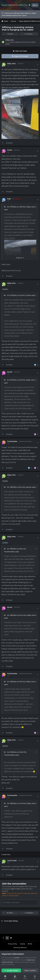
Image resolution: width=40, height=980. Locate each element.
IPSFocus (24, 948)
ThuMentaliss (12, 441)
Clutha (10, 150)
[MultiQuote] (3, 143)
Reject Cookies (30, 971)
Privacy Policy (13, 944)
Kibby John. (10, 40)
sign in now (15, 889)
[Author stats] (38, 65)
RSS (30, 944)
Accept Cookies (11, 971)
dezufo (10, 372)
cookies (16, 958)
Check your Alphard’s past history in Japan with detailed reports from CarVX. (19, 14)
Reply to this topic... (12, 902)
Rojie (9, 199)
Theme (16, 948)
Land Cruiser (12, 861)
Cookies (22, 944)
